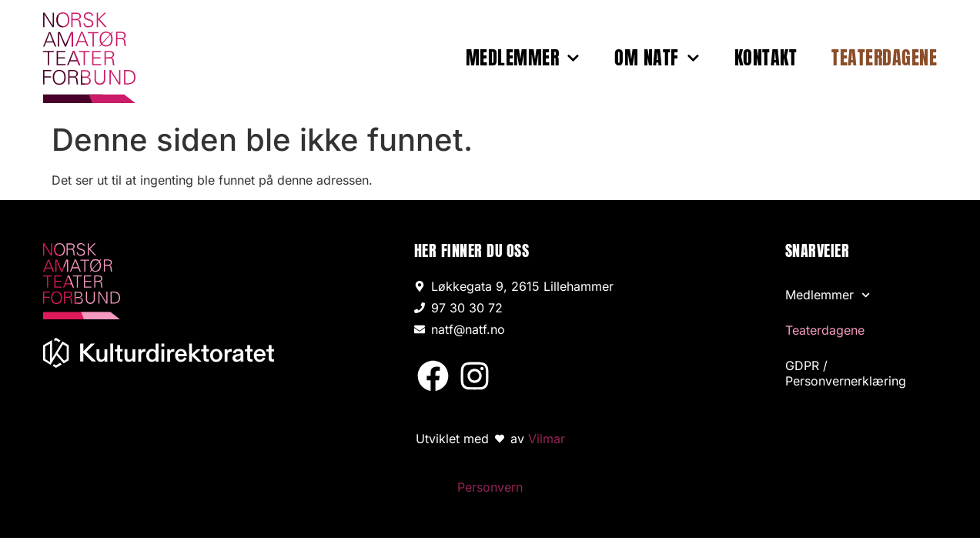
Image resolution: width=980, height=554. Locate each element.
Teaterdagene (884, 58)
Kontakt (766, 58)
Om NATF (657, 58)
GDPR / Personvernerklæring (846, 373)
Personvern (490, 487)
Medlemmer (523, 58)
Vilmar (547, 439)
